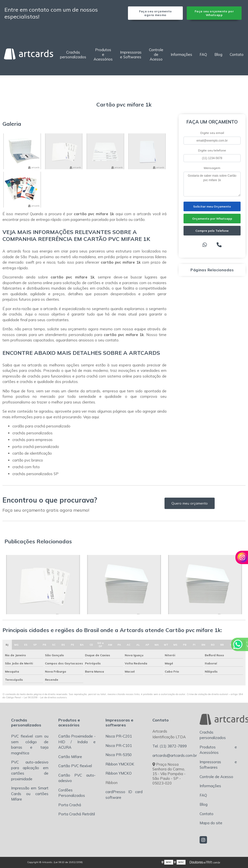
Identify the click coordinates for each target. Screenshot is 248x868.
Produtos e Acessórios (103, 54)
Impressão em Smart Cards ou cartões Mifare (30, 794)
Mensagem (212, 168)
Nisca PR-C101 (119, 746)
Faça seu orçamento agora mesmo (155, 13)
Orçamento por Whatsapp (212, 219)
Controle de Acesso (156, 54)
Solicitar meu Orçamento (212, 206)
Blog (218, 54)
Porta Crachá (70, 805)
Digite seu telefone (212, 150)
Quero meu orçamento (190, 503)
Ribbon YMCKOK (120, 764)
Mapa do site (211, 823)
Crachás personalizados (73, 55)
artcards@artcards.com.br (175, 755)
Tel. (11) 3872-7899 (170, 746)
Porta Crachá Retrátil (77, 814)
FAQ (203, 54)
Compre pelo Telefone (212, 231)
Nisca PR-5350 (119, 755)
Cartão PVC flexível (75, 766)
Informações (181, 54)
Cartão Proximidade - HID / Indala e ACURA (77, 742)
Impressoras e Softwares (131, 55)
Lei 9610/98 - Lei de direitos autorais (45, 697)
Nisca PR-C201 (119, 736)
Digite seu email (212, 133)
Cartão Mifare (70, 757)
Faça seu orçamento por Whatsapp (214, 13)
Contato (237, 54)
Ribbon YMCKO (119, 773)
